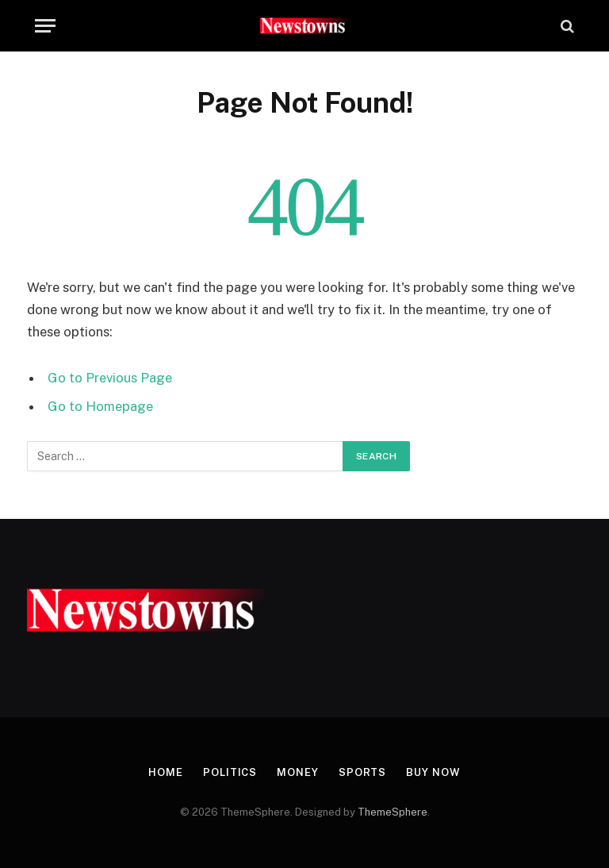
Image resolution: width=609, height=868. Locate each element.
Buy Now (433, 772)
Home (166, 772)
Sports (362, 772)
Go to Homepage (100, 406)
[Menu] (45, 26)
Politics (230, 772)
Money (298, 772)
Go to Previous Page (110, 378)
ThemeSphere (393, 812)
